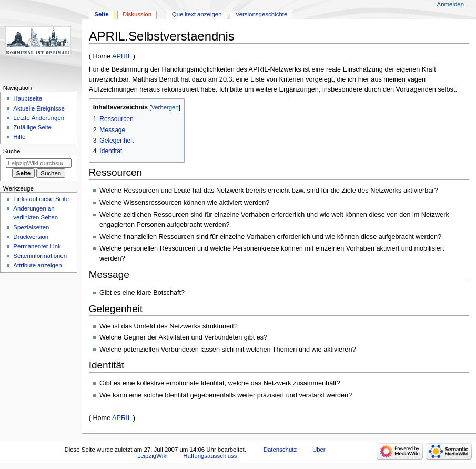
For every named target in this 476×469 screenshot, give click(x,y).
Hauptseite (28, 98)
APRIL (121, 56)
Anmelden (451, 4)
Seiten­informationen (40, 256)
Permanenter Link (37, 246)
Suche (12, 151)
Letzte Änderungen (39, 118)
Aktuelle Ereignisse (39, 108)
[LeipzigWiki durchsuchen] (39, 163)
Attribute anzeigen (37, 265)
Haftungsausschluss (210, 456)
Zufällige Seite (32, 127)
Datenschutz (280, 450)
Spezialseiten (31, 227)
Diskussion (137, 14)
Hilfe (19, 137)
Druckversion (31, 237)
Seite (101, 14)
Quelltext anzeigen (197, 14)
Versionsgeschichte (262, 14)
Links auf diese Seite (41, 199)
